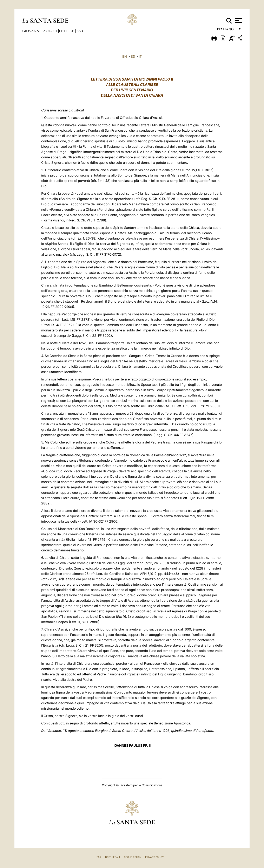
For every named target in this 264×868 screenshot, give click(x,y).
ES (133, 56)
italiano (226, 30)
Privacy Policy (154, 857)
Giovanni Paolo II (40, 31)
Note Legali (113, 857)
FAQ (99, 857)
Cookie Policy (133, 857)
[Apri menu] (238, 21)
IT (140, 56)
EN (125, 56)
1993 (80, 31)
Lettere (67, 31)
